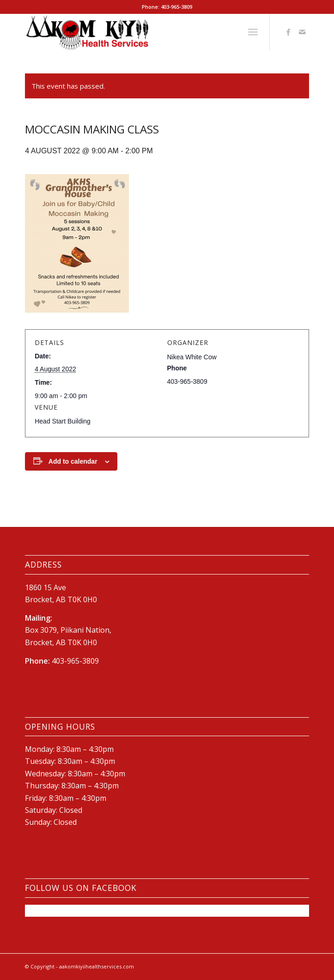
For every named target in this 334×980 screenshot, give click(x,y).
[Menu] (253, 32)
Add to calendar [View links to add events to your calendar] (73, 461)
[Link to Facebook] (288, 32)
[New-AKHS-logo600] (139, 32)
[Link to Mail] (302, 32)
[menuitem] (253, 32)
